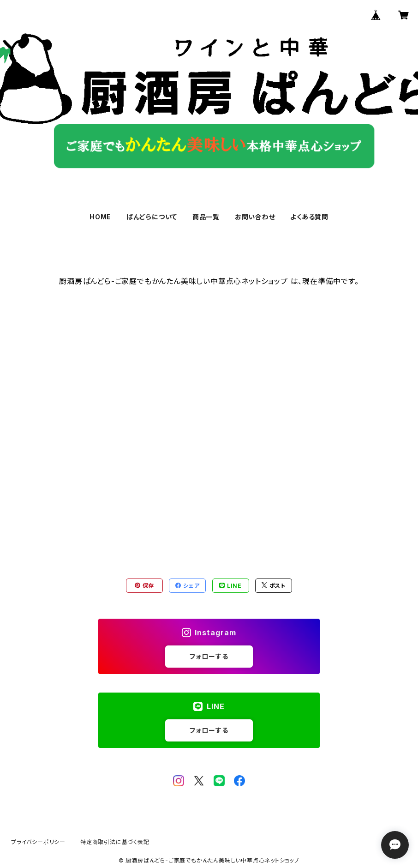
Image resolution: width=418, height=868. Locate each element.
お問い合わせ (255, 217)
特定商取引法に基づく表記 (115, 842)
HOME (100, 217)
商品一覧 (206, 217)
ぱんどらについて (152, 217)
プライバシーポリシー (38, 842)
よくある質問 (309, 217)
